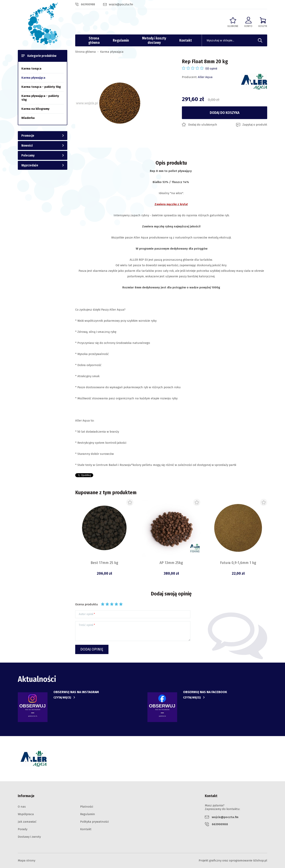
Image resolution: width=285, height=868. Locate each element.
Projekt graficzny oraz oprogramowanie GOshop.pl (233, 860)
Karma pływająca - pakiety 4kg (40, 98)
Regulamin (121, 40)
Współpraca (26, 814)
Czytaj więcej (62, 698)
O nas (22, 807)
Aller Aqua (205, 77)
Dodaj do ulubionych (203, 125)
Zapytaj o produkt (255, 125)
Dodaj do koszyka (225, 113)
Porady (23, 829)
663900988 (88, 4)
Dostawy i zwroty (29, 837)
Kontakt (186, 40)
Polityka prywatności (94, 822)
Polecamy (28, 155)
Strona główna (94, 40)
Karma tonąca (31, 69)
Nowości (27, 145)
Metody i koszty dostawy (154, 40)
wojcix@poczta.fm (121, 4)
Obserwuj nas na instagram (76, 692)
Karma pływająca (33, 78)
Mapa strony (27, 860)
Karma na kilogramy (35, 109)
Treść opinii (86, 625)
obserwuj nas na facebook (205, 692)
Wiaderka (28, 118)
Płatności (87, 807)
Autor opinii (86, 614)
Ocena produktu (87, 604)
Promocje (28, 136)
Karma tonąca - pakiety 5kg (41, 87)
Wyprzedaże (30, 165)
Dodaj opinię (92, 649)
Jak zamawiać (27, 822)
